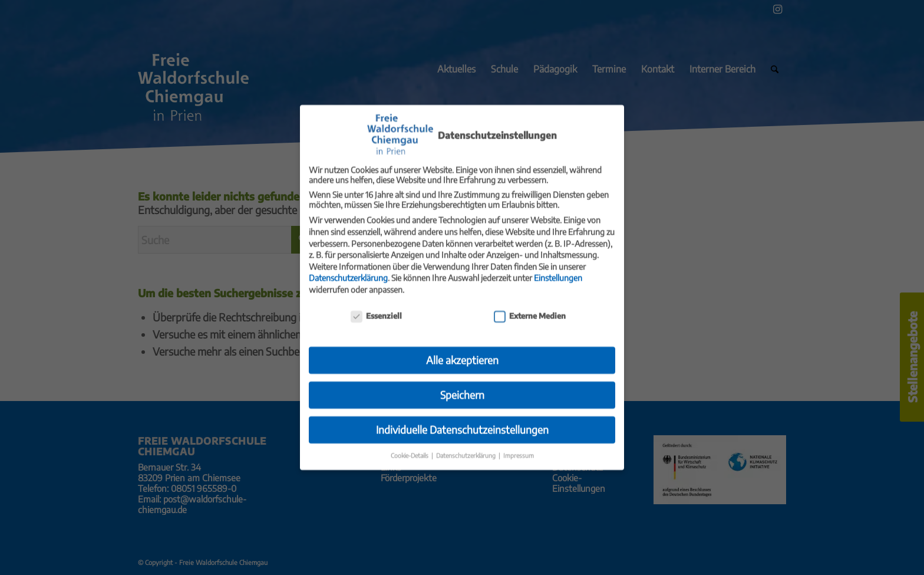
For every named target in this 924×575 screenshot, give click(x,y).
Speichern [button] (462, 387)
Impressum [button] (519, 448)
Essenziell (376, 308)
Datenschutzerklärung (348, 270)
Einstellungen (558, 270)
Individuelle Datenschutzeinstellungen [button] (462, 422)
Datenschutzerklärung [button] (467, 448)
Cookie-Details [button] (410, 448)
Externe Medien (530, 308)
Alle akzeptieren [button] (462, 353)
